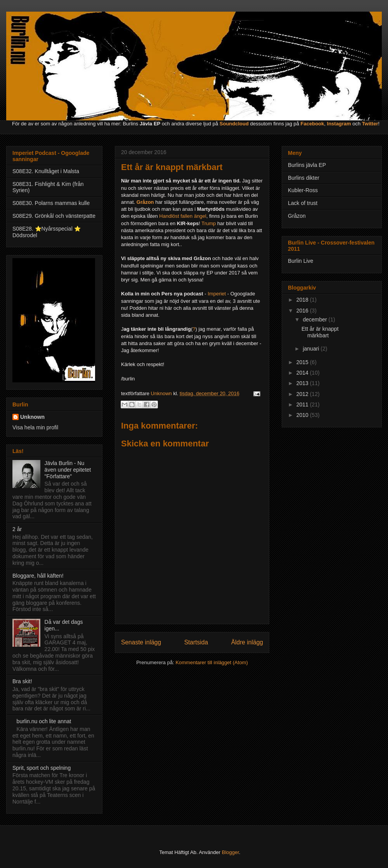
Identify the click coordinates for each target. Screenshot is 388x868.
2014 (303, 373)
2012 (303, 394)
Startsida (196, 642)
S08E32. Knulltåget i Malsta (46, 171)
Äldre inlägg (247, 642)
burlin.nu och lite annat (44, 721)
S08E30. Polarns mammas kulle (51, 203)
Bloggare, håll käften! (38, 576)
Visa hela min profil (35, 427)
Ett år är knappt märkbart (320, 332)
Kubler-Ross (303, 190)
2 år (17, 529)
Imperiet (217, 294)
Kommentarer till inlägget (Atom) (211, 662)
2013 (303, 383)
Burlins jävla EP (307, 165)
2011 (303, 404)
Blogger (230, 852)
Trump (209, 223)
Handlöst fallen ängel (183, 216)
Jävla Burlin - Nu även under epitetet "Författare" (68, 470)
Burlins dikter (304, 178)
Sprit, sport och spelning (42, 768)
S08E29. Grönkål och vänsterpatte (54, 216)
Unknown (32, 417)
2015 (303, 362)
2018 (303, 300)
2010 (303, 415)
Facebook (313, 124)
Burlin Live (301, 261)
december (315, 319)
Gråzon (297, 216)
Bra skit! (22, 681)
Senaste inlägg (141, 642)
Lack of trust (303, 203)
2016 (303, 311)
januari (312, 349)
